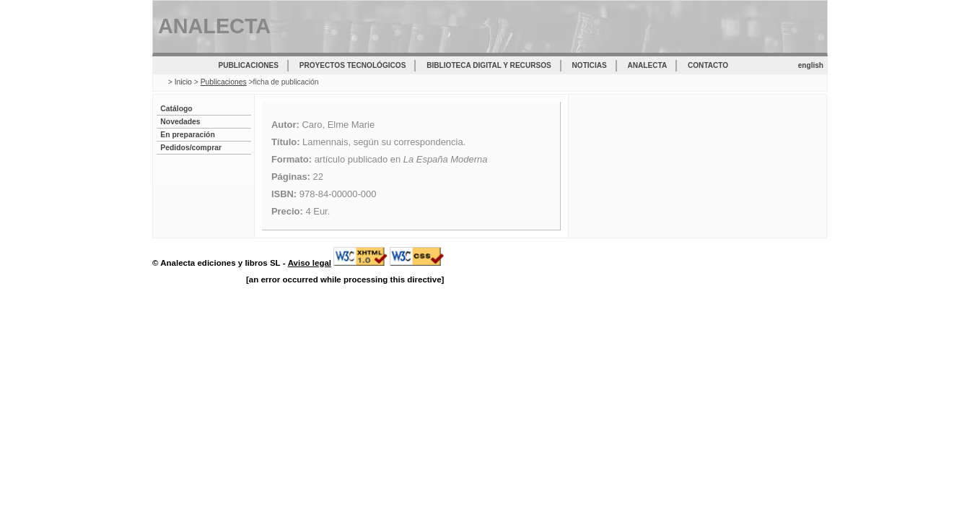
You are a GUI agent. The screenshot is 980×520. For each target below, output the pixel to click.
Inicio (183, 82)
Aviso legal (310, 263)
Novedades (180, 122)
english (811, 65)
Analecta (648, 65)
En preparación (187, 135)
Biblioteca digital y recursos (489, 65)
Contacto (708, 65)
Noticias (590, 65)
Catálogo (176, 109)
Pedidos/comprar (191, 148)
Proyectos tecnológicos (353, 65)
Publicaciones (249, 65)
